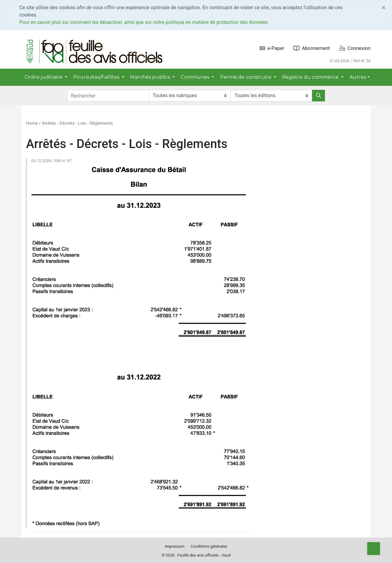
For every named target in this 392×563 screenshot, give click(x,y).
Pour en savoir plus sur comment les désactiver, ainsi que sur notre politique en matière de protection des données (143, 22)
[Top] (374, 549)
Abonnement (312, 48)
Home (32, 123)
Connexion (355, 48)
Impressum (175, 546)
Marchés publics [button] (151, 77)
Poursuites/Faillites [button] (97, 77)
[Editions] (271, 96)
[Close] (384, 8)
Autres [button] (358, 77)
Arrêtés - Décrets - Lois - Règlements (77, 123)
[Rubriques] (190, 96)
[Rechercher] (318, 96)
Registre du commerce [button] (311, 77)
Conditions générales (209, 546)
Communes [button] (196, 77)
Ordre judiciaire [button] (44, 77)
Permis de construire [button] (246, 77)
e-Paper (272, 48)
